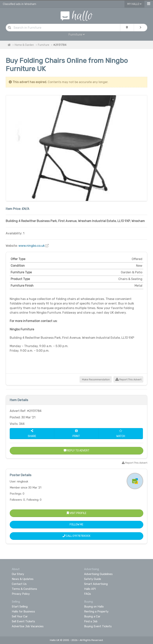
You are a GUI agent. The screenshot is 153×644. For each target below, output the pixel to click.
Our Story (18, 574)
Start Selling (20, 607)
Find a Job (91, 621)
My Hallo (134, 4)
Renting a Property (96, 611)
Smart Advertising (96, 584)
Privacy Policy (21, 594)
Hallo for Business (23, 611)
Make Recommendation (96, 379)
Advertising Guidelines (98, 574)
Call (76, 536)
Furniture (77, 34)
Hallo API (90, 589)
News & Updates (23, 579)
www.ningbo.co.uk (32, 246)
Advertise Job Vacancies (28, 626)
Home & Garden (24, 45)
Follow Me (76, 525)
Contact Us (19, 584)
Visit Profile (77, 513)
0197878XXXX (81, 536)
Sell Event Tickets (23, 621)
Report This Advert (128, 379)
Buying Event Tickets (98, 626)
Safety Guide (93, 579)
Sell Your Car (20, 616)
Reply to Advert (77, 451)
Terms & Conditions (24, 589)
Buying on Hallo (94, 607)
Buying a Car (92, 616)
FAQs (88, 594)
